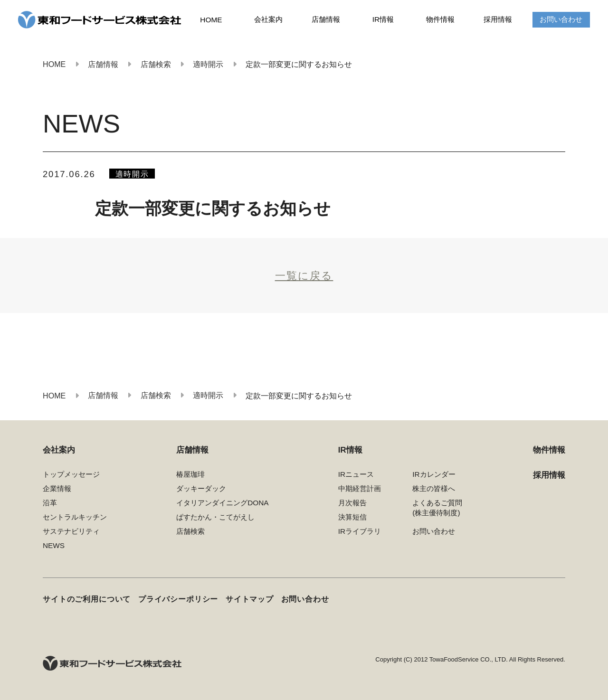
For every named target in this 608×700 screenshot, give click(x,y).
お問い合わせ (561, 19)
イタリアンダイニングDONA (222, 503)
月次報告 (352, 503)
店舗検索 (190, 531)
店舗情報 (326, 19)
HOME (211, 20)
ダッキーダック (201, 488)
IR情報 (383, 19)
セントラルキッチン (75, 517)
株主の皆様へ (434, 488)
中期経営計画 (360, 488)
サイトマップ (250, 599)
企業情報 (57, 488)
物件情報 (440, 19)
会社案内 (268, 19)
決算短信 (352, 517)
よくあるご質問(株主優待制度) (437, 508)
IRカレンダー (434, 474)
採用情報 (498, 19)
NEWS (54, 545)
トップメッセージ (71, 474)
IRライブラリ (360, 531)
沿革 (50, 503)
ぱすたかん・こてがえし (215, 517)
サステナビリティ (71, 531)
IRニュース (356, 474)
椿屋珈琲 (190, 474)
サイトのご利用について (87, 599)
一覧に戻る (304, 276)
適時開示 (132, 174)
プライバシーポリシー (178, 599)
